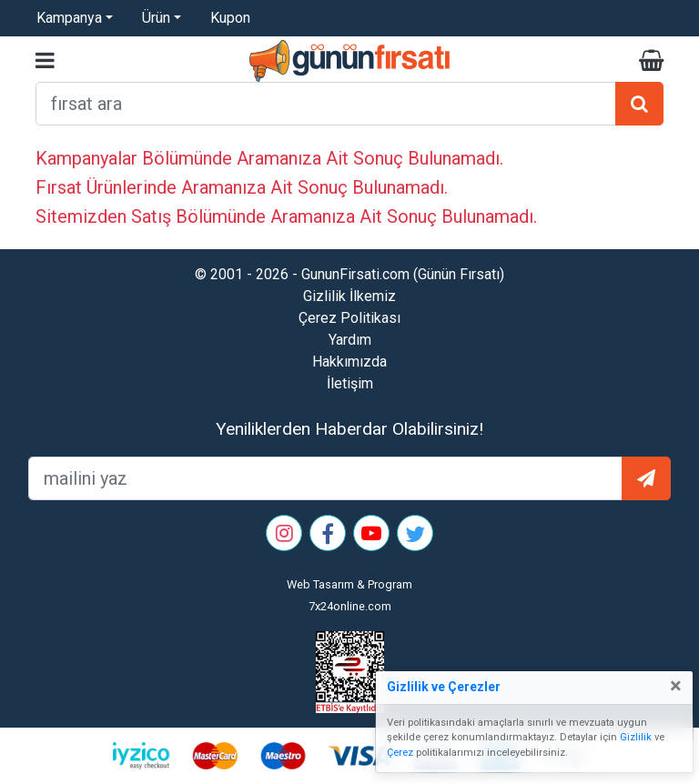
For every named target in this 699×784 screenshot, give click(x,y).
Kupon (230, 18)
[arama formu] (326, 104)
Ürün (156, 18)
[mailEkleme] (325, 478)
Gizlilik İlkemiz (349, 296)
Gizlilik (636, 737)
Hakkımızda (349, 362)
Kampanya (69, 18)
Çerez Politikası (349, 318)
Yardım (350, 340)
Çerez (400, 753)
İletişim (350, 383)
